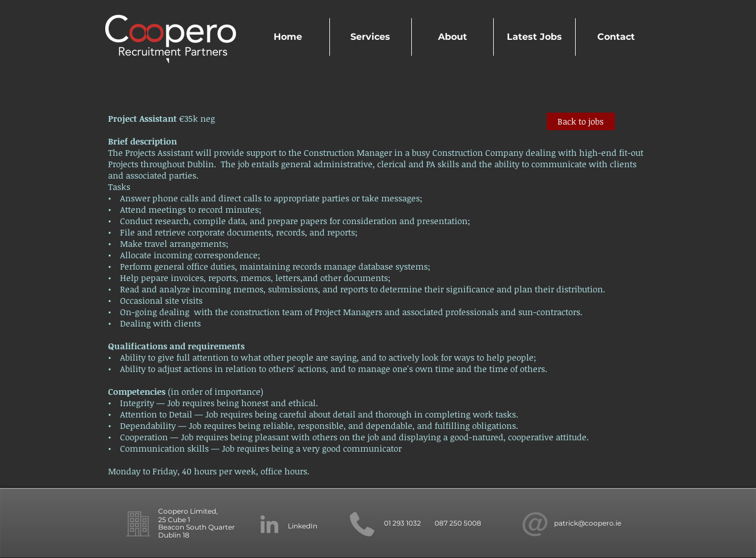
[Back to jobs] (581, 121)
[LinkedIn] (269, 524)
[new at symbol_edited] (535, 524)
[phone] (362, 524)
